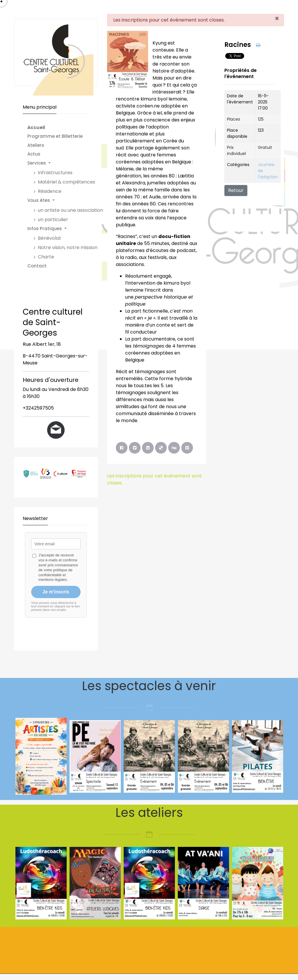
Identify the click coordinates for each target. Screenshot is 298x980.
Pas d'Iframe (56, 585)
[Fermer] (277, 19)
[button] (68, 163)
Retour (236, 190)
